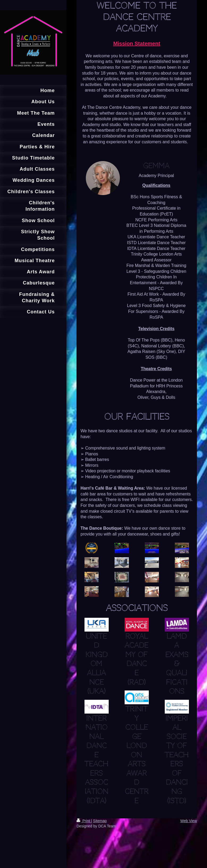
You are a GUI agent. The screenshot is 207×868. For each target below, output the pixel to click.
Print (84, 821)
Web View (189, 821)
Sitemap (100, 821)
